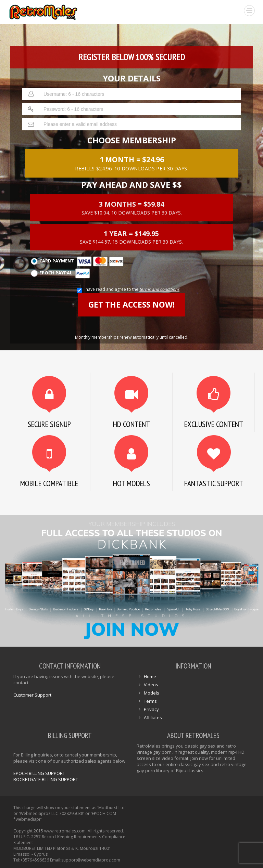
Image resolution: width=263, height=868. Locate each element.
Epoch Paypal (60, 273)
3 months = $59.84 (132, 208)
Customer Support (32, 695)
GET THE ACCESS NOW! (131, 305)
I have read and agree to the (131, 289)
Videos (151, 685)
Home (150, 676)
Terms (150, 701)
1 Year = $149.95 (131, 237)
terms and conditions (159, 289)
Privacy (151, 709)
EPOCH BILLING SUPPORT (39, 773)
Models (152, 693)
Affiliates (153, 717)
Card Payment (77, 261)
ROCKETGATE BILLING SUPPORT (46, 779)
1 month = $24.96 (132, 163)
